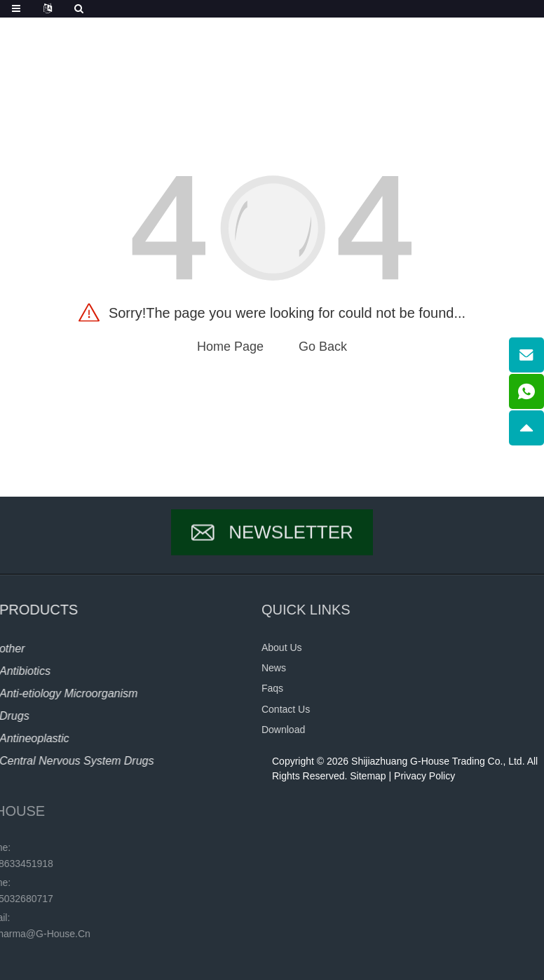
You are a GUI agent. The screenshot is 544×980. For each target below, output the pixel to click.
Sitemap (368, 776)
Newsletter (291, 543)
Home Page (230, 347)
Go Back (323, 347)
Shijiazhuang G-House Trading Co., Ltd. (438, 761)
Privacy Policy (424, 776)
